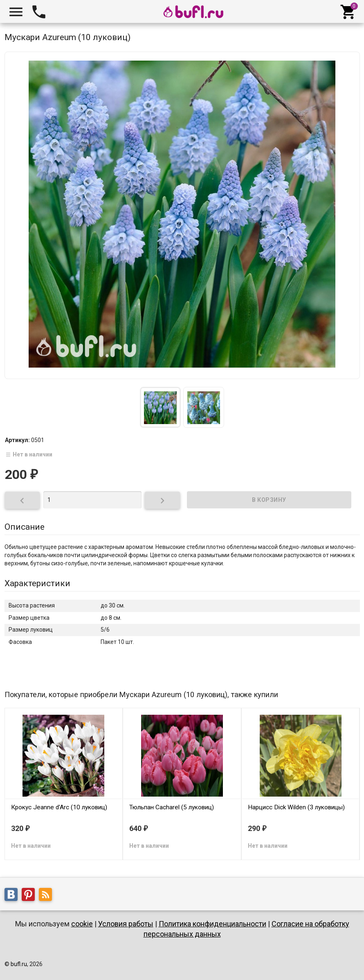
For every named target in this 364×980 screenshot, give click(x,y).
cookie (82, 924)
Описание (25, 527)
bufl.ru (19, 964)
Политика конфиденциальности (212, 924)
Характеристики (37, 583)
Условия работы (126, 924)
